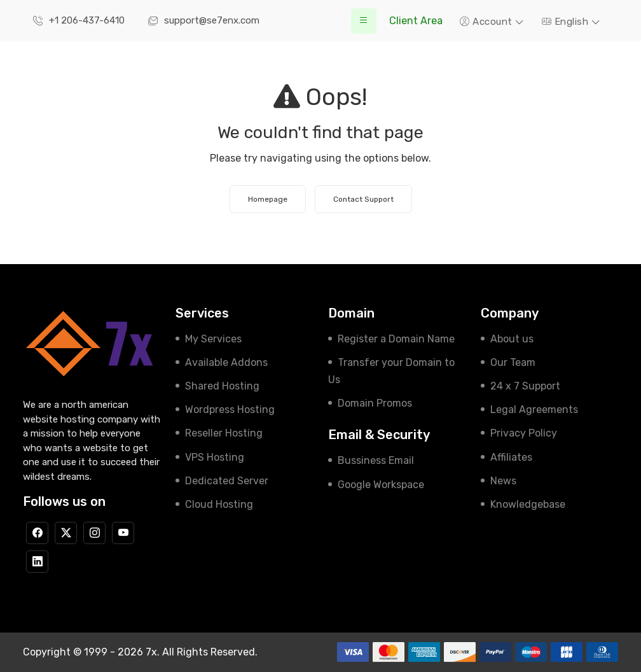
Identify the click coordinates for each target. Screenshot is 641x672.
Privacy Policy (524, 433)
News (503, 481)
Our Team (513, 362)
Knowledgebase (528, 504)
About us (512, 339)
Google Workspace (381, 485)
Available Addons (226, 362)
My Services (213, 339)
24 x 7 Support (525, 386)
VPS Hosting (215, 457)
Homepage (268, 199)
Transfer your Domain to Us (391, 371)
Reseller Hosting (224, 433)
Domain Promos (375, 403)
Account (487, 22)
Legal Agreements (534, 409)
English (567, 22)
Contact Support (363, 199)
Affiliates (511, 457)
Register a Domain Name (396, 339)
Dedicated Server (227, 481)
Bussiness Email (376, 460)
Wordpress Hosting (230, 409)
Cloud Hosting (219, 504)
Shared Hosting (222, 386)
